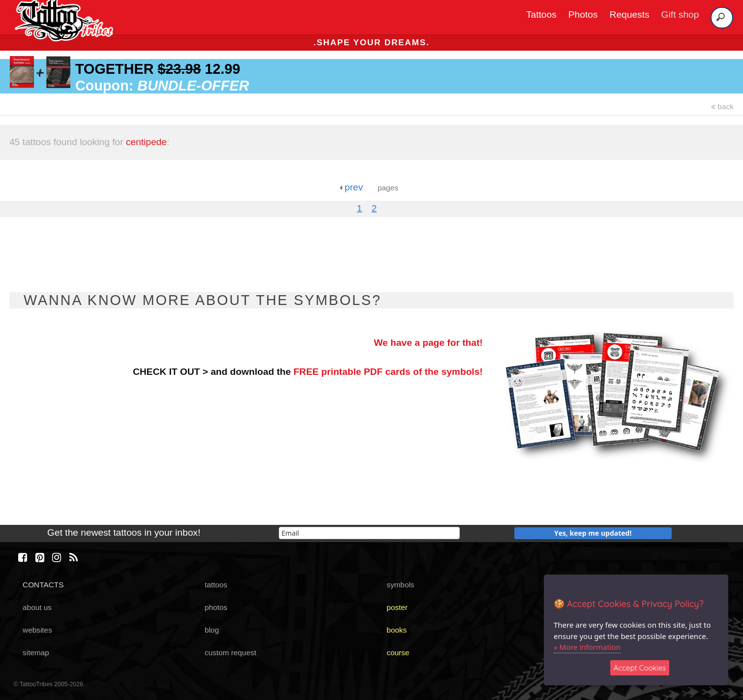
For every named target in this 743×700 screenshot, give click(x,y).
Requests (630, 15)
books (397, 630)
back (722, 107)
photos (216, 607)
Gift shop (680, 15)
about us (37, 607)
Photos (583, 15)
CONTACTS (43, 585)
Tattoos (541, 15)
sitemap (36, 653)
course (398, 653)
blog (212, 630)
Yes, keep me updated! (593, 533)
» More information (587, 647)
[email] (369, 533)
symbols (400, 585)
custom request (230, 653)
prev (351, 187)
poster (397, 607)
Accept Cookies (640, 668)
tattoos (216, 585)
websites (37, 630)
